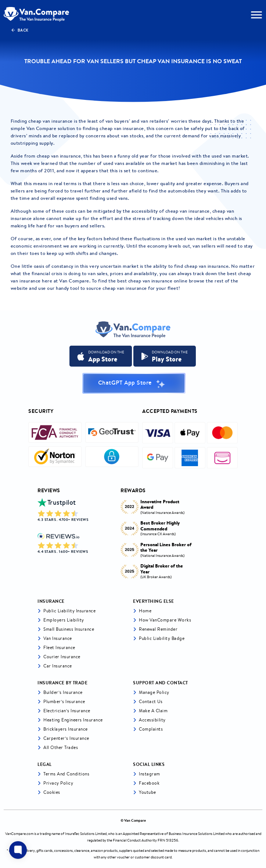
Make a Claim (153, 711)
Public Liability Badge (162, 638)
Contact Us (151, 701)
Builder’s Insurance (63, 692)
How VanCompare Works (165, 620)
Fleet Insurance (59, 647)
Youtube (148, 792)
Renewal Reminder (158, 629)
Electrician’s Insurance (67, 711)
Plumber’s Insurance (64, 701)
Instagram (150, 774)
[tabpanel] (157, 537)
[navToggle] (256, 15)
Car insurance (58, 666)
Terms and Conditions (66, 774)
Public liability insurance (69, 611)
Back (20, 30)
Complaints (151, 729)
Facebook (149, 783)
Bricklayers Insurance (66, 729)
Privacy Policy (58, 783)
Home (145, 611)
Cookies (52, 792)
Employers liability (64, 620)
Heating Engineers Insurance (73, 720)
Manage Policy (154, 692)
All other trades (61, 747)
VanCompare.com (19, 834)
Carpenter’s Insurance (66, 738)
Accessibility (152, 720)
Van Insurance (58, 638)
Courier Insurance (62, 657)
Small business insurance (69, 629)
